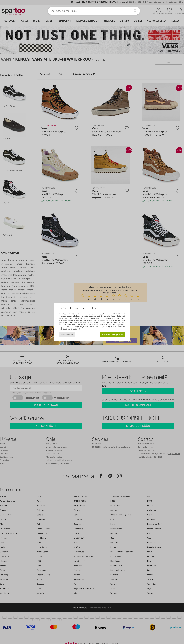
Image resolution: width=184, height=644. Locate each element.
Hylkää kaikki (67, 334)
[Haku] (135, 11)
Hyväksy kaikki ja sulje (112, 334)
